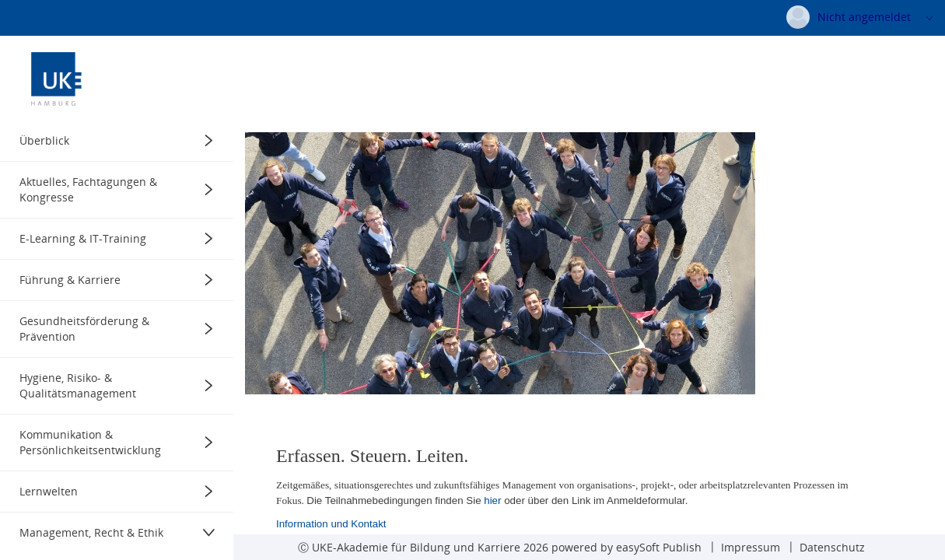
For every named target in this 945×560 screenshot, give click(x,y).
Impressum (751, 547)
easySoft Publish (659, 547)
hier (492, 500)
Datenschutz (832, 547)
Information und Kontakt (331, 523)
